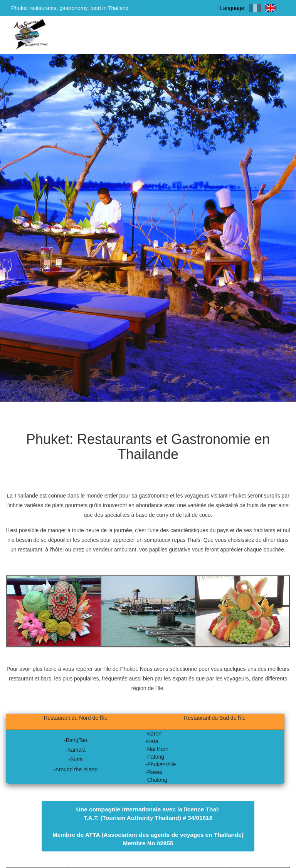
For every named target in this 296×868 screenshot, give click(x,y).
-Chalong (156, 780)
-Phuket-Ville (161, 764)
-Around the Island (76, 769)
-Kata (152, 741)
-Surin (75, 759)
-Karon (153, 734)
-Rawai (154, 772)
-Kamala (76, 750)
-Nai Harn (157, 749)
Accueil (24, 266)
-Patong (155, 757)
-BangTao (76, 740)
